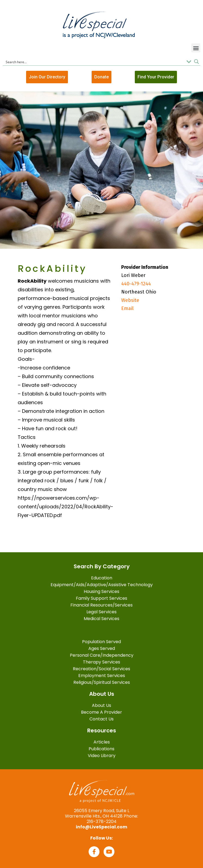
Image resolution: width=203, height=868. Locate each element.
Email (127, 308)
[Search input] (94, 62)
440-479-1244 (136, 284)
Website (130, 300)
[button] (196, 48)
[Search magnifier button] (196, 62)
